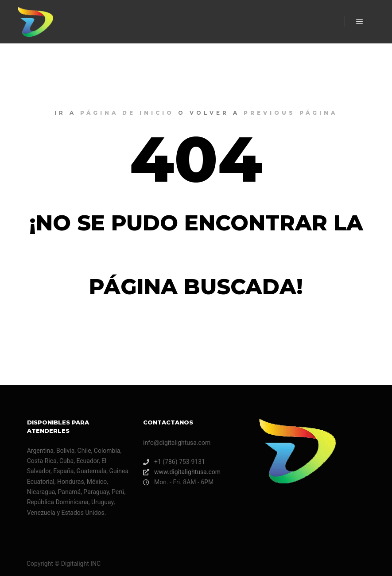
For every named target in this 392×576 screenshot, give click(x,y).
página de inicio (127, 113)
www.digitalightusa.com (182, 472)
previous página (291, 113)
